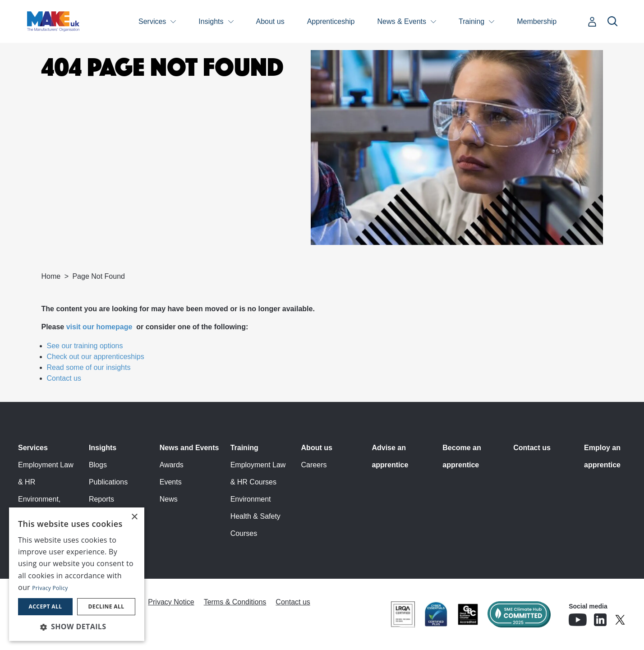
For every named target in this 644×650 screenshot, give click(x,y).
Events (171, 482)
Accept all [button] (46, 606)
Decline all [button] (106, 606)
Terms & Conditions (235, 602)
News (169, 499)
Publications (108, 482)
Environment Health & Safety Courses (255, 516)
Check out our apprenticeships (96, 357)
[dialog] (77, 574)
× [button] (134, 517)
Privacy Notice (171, 602)
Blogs (98, 465)
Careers (314, 465)
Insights (211, 21)
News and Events (189, 448)
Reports (101, 499)
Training (471, 21)
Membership (537, 21)
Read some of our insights (89, 367)
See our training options (85, 346)
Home (51, 276)
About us (270, 21)
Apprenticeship (331, 21)
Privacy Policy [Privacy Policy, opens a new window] (50, 588)
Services (152, 21)
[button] (77, 627)
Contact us (64, 378)
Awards (172, 465)
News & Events (402, 21)
